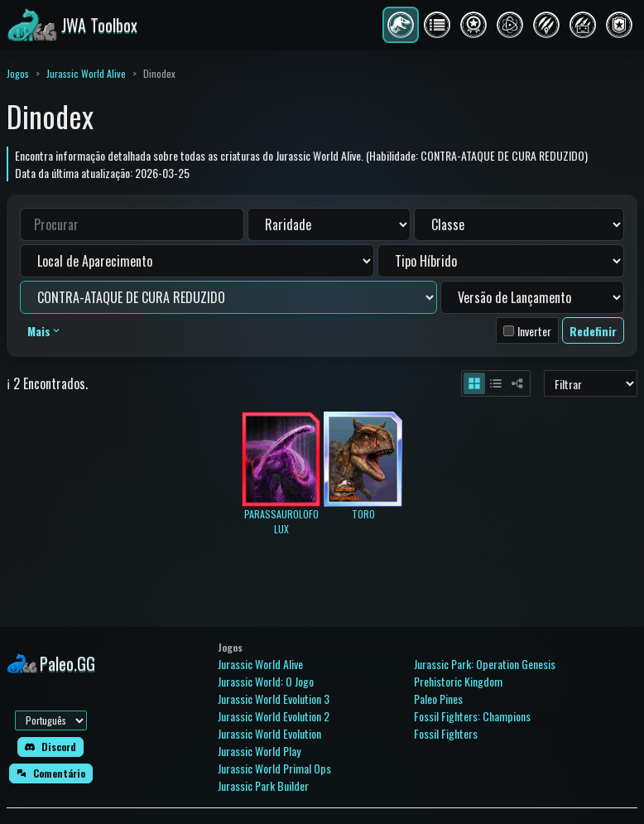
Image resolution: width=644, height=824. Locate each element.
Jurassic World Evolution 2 (274, 716)
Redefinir (593, 331)
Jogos (18, 73)
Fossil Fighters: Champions (472, 716)
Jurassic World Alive (86, 73)
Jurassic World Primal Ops (274, 768)
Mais (45, 331)
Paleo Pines (438, 699)
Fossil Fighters (446, 733)
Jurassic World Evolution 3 (274, 699)
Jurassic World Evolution (269, 733)
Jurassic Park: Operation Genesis (485, 664)
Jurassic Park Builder (263, 785)
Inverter (534, 331)
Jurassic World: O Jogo (266, 681)
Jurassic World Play (259, 751)
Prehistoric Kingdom (458, 681)
